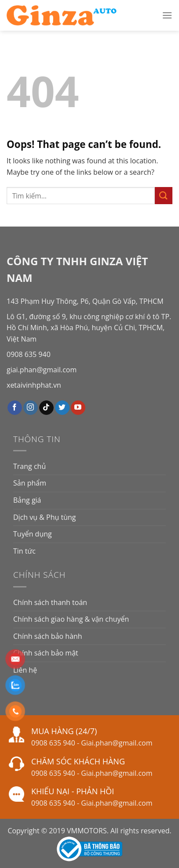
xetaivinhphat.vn (34, 385)
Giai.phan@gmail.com (117, 743)
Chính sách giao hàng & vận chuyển (71, 619)
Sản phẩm (30, 483)
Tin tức (24, 551)
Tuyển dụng (33, 534)
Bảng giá (27, 500)
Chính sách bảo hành (48, 636)
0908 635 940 (29, 354)
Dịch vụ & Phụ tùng (44, 517)
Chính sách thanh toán (50, 602)
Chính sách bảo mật (46, 653)
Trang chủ (29, 466)
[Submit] (164, 196)
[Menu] (167, 15)
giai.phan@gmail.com (42, 370)
